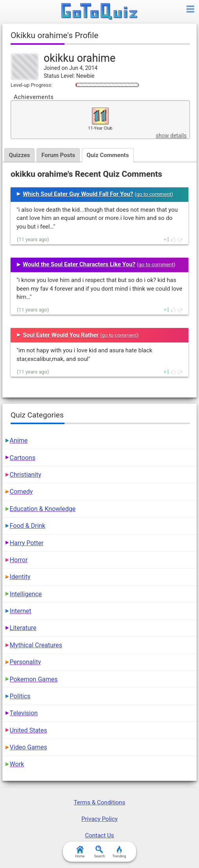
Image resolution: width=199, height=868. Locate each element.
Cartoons (23, 458)
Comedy (21, 492)
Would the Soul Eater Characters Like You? (79, 264)
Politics (20, 696)
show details (171, 136)
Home (80, 852)
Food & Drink (28, 526)
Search (99, 852)
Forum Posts (58, 155)
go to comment (154, 194)
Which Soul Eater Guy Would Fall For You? (78, 194)
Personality (25, 662)
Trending (119, 852)
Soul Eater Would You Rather (61, 335)
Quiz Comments (108, 155)
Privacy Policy (99, 819)
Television (24, 713)
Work (17, 764)
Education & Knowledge (43, 509)
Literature (23, 628)
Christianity (26, 475)
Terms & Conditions (100, 802)
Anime (19, 440)
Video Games (29, 747)
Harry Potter (27, 543)
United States (29, 730)
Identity (20, 577)
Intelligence (26, 594)
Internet (21, 611)
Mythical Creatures (36, 645)
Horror (19, 560)
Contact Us (99, 835)
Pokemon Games (34, 679)
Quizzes (20, 155)
